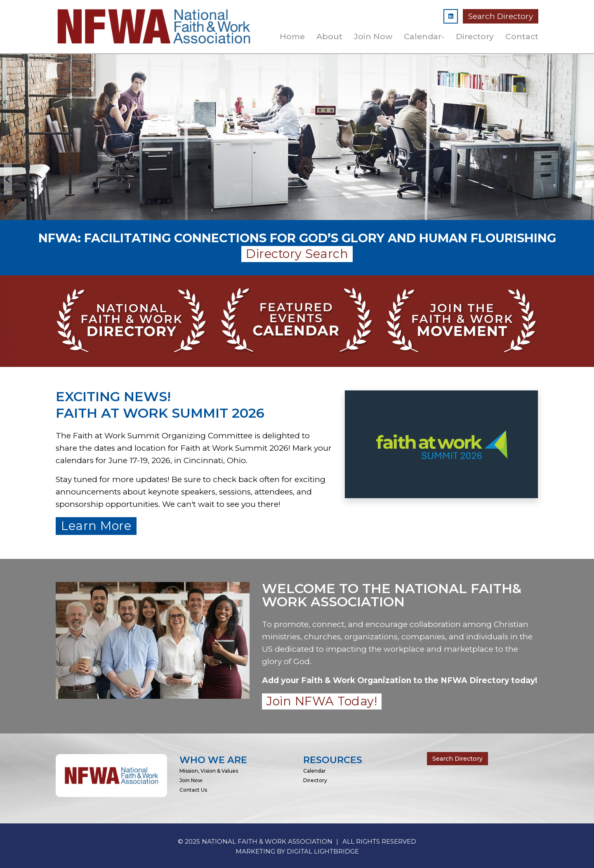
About (329, 36)
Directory (475, 36)
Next (586, 179)
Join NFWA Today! (322, 701)
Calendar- (424, 36)
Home (292, 36)
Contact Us (193, 790)
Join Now (373, 36)
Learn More (96, 526)
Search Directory (501, 16)
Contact (522, 36)
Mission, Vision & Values (209, 771)
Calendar (315, 771)
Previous (8, 179)
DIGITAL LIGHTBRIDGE (323, 851)
